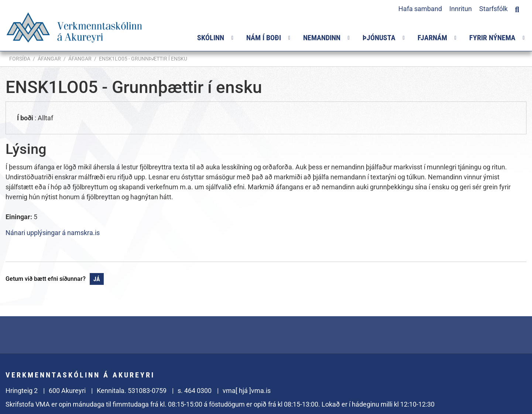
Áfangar (49, 59)
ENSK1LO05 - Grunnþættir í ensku (143, 59)
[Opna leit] (517, 8)
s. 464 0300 (195, 391)
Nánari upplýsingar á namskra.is (53, 233)
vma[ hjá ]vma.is (247, 391)
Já (97, 279)
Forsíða (20, 59)
